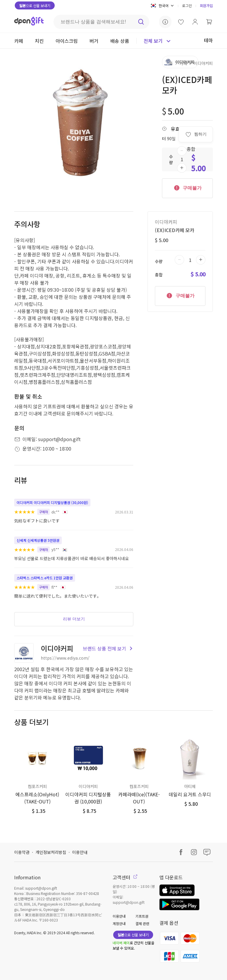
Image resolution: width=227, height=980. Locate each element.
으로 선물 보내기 (35, 5)
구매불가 (187, 187)
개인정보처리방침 (51, 852)
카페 (183, 63)
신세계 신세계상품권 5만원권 (38, 540)
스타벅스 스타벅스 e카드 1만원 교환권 (45, 578)
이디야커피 (203, 63)
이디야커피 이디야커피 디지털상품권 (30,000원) (52, 502)
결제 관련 (142, 923)
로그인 (187, 5)
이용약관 (22, 852)
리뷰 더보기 (74, 619)
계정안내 (119, 923)
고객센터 (125, 877)
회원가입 (206, 5)
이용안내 (80, 852)
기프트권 (142, 916)
